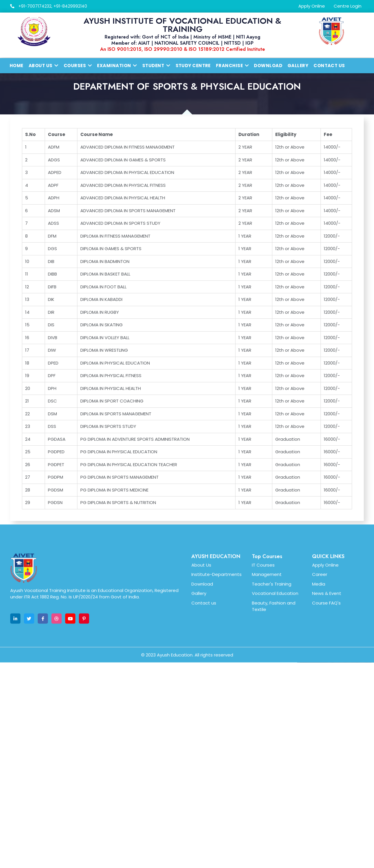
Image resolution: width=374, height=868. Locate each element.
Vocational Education (275, 659)
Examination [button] (117, 66)
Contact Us (329, 66)
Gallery (298, 66)
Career (320, 640)
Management (267, 640)
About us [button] (44, 66)
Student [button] (156, 66)
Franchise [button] (232, 66)
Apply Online (312, 6)
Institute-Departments (217, 640)
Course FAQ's (326, 669)
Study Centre (193, 66)
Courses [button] (78, 66)
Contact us (204, 669)
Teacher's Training (272, 650)
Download (268, 66)
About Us (201, 631)
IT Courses (263, 631)
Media (319, 650)
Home (17, 66)
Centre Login (348, 6)
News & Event (327, 659)
